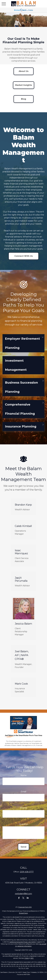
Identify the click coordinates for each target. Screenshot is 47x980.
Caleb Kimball (23, 530)
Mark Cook (21, 687)
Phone (24, 812)
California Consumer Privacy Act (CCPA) (23, 942)
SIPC (32, 958)
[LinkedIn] (28, 898)
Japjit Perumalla (21, 583)
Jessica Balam (23, 627)
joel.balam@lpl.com (23, 894)
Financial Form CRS (25, 907)
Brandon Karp (23, 508)
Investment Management (16, 369)
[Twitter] (23, 898)
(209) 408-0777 (27, 872)
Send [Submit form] (23, 851)
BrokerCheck (23, 913)
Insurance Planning (21, 430)
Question (24, 828)
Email (24, 795)
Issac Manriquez (21, 556)
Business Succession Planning (21, 391)
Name (24, 779)
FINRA (27, 958)
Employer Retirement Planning (22, 347)
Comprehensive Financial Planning (20, 413)
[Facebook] (19, 898)
